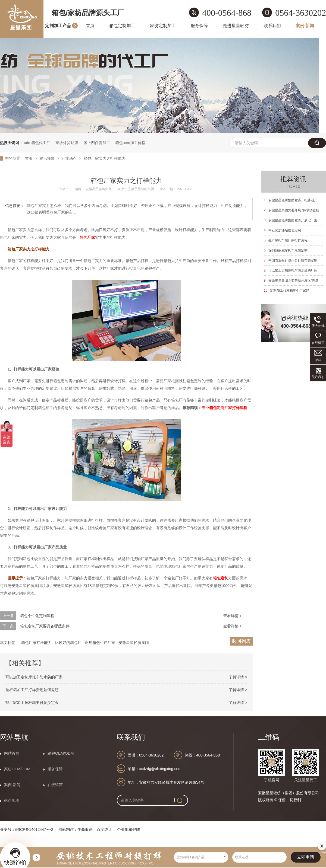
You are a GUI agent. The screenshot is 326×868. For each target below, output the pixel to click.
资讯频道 (48, 158)
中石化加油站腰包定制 (282, 230)
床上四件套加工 (97, 143)
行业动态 (70, 158)
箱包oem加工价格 (130, 143)
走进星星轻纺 (236, 26)
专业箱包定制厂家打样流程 (224, 408)
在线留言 (55, 785)
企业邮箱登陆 (128, 829)
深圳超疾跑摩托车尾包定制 (286, 250)
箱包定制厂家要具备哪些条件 (45, 626)
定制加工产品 (58, 26)
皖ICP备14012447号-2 (34, 829)
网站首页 (12, 753)
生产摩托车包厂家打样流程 (286, 240)
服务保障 (199, 26)
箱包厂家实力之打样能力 (105, 158)
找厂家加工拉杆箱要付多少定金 (32, 703)
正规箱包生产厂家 (100, 643)
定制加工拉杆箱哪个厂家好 (286, 291)
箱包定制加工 (122, 26)
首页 (90, 26)
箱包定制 (221, 578)
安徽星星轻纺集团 (134, 643)
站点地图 (12, 800)
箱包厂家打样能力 (36, 643)
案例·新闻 (305, 26)
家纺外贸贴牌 (67, 143)
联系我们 (272, 26)
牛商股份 (85, 829)
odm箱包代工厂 (37, 143)
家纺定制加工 (163, 26)
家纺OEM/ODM (17, 769)
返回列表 (241, 641)
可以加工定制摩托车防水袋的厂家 (34, 677)
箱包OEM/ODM (61, 753)
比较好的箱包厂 (68, 643)
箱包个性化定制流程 (37, 616)
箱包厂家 (87, 237)
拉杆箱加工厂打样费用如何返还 (32, 690)
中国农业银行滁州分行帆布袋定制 (291, 260)
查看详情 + (233, 616)
